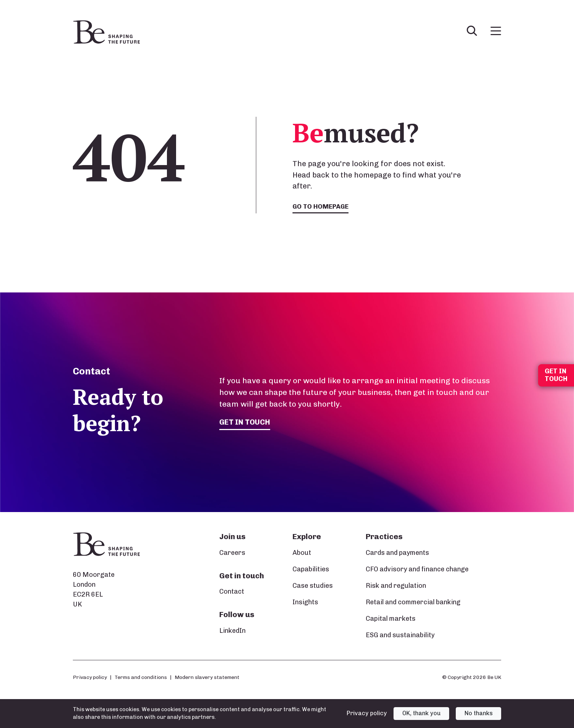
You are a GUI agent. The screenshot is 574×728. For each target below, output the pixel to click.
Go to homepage (321, 206)
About (302, 553)
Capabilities (311, 569)
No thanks (479, 713)
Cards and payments (397, 553)
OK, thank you (422, 713)
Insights (305, 602)
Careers (232, 553)
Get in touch (245, 422)
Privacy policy (90, 677)
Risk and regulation (396, 586)
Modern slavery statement (207, 677)
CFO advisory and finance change (417, 569)
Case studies (313, 586)
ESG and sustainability (400, 635)
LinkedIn (232, 631)
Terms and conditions (141, 677)
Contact (232, 591)
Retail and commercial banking (413, 602)
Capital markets (391, 619)
